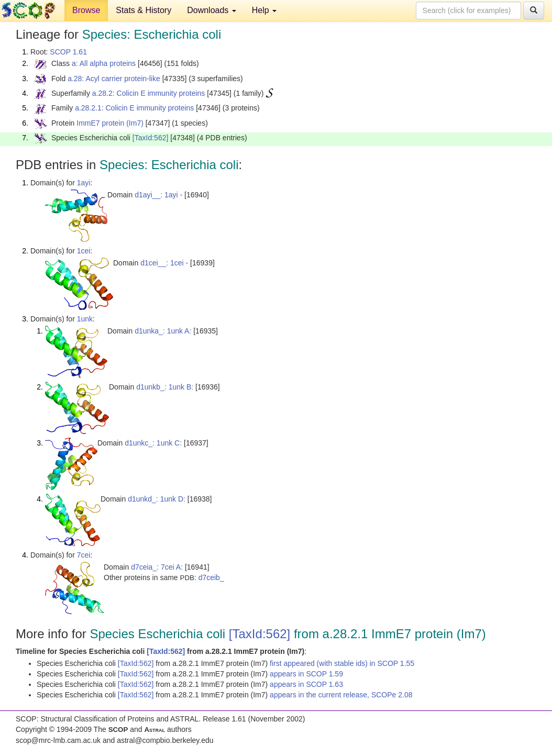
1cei (84, 251)
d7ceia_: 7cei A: (157, 567)
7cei (84, 555)
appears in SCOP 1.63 (306, 684)
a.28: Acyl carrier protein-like (114, 79)
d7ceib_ (211, 577)
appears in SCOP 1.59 (306, 674)
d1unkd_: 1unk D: (157, 499)
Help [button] (264, 10)
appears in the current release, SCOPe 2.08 (341, 695)
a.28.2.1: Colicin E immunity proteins (134, 108)
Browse (86, 10)
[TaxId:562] (151, 138)
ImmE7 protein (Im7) (110, 123)
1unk (85, 319)
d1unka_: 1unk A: (163, 331)
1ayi (84, 183)
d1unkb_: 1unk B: (165, 387)
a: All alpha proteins (104, 63)
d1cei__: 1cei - (164, 263)
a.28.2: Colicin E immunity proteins (149, 93)
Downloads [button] (212, 10)
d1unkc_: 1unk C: (153, 443)
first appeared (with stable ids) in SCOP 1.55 (342, 663)
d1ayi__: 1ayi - (158, 195)
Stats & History (143, 10)
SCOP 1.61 (68, 52)
